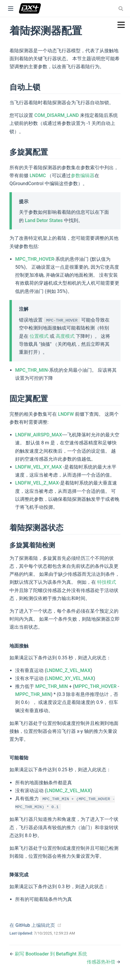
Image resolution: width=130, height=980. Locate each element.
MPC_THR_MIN (31, 370)
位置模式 (39, 336)
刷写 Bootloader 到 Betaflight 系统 (51, 954)
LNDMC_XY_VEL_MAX (70, 678)
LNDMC (38, 176)
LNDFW (66, 414)
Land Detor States (44, 220)
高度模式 (65, 336)
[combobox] (121, 9)
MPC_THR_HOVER (35, 259)
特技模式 (106, 582)
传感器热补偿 (102, 962)
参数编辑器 (83, 176)
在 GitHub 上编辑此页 (32, 925)
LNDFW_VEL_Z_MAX (37, 483)
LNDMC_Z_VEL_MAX (69, 670)
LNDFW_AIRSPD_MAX (38, 435)
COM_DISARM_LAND (57, 115)
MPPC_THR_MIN (33, 694)
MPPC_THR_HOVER (96, 686)
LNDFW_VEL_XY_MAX (39, 467)
